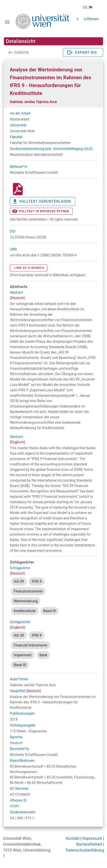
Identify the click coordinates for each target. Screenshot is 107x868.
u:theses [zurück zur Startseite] (91, 19)
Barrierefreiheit (89, 844)
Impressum (92, 838)
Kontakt (73, 838)
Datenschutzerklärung (85, 850)
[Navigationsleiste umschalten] (7, 22)
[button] (87, 7)
